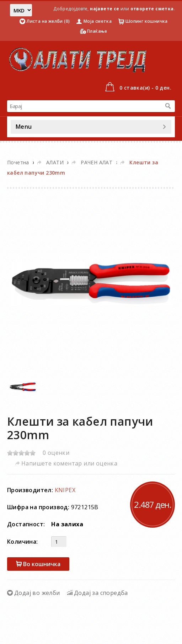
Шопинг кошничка (147, 21)
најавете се (105, 9)
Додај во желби (37, 593)
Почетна (18, 162)
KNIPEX (65, 490)
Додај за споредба (101, 593)
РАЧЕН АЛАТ (97, 162)
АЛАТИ (55, 162)
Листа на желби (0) (48, 21)
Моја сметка (98, 21)
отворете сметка (152, 9)
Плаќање (97, 31)
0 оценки (56, 453)
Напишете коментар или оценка (69, 463)
